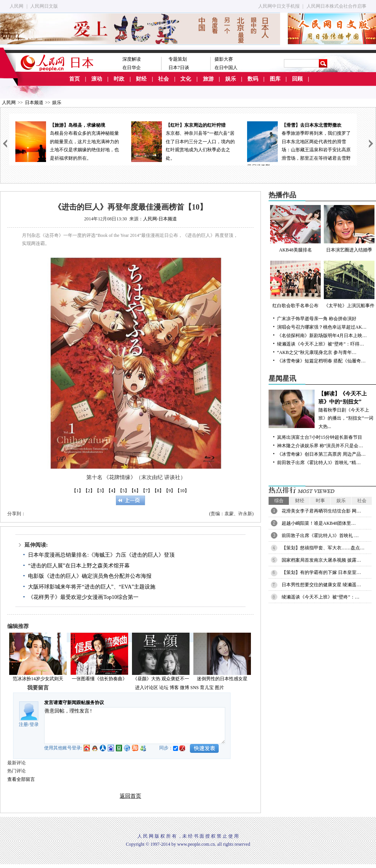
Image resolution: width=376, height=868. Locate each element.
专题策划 (178, 59)
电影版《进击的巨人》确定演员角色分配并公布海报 (90, 576)
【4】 (112, 491)
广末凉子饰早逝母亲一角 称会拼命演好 (317, 319)
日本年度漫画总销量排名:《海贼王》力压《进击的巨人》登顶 (101, 555)
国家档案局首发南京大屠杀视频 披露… (321, 560)
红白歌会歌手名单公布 (295, 284)
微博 (185, 688)
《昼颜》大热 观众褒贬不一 (161, 679)
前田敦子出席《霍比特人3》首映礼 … (320, 536)
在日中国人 (226, 68)
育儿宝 (207, 688)
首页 (74, 79)
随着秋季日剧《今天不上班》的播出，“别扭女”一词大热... (322, 409)
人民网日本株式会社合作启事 (336, 6)
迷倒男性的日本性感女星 (222, 679)
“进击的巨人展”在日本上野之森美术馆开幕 (79, 566)
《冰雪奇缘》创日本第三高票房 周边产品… (321, 454)
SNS (195, 688)
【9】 (170, 491)
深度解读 (132, 59)
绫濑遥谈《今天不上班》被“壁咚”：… (321, 597)
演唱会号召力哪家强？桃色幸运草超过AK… (322, 327)
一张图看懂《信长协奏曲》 (99, 679)
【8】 (158, 491)
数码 (253, 79)
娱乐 (231, 79)
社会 (163, 79)
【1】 (78, 491)
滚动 (97, 79)
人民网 (16, 6)
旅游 (208, 79)
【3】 (101, 491)
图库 (275, 79)
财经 (141, 79)
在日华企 (132, 68)
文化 (186, 79)
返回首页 (130, 796)
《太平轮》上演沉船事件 (349, 284)
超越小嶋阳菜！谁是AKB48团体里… (319, 523)
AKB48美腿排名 (295, 229)
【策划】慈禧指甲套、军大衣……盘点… (323, 548)
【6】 (135, 491)
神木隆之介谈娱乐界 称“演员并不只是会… (320, 446)
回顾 (297, 79)
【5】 (124, 491)
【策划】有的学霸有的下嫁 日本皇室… (321, 572)
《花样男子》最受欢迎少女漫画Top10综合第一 (83, 597)
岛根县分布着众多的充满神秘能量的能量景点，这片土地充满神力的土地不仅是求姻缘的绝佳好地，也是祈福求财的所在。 (67, 141)
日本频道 (34, 103)
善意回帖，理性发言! (135, 726)
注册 (23, 724)
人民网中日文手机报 (279, 6)
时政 (119, 79)
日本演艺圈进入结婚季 (349, 229)
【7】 (147, 491)
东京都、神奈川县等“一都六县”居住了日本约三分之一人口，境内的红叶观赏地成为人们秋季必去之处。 (183, 141)
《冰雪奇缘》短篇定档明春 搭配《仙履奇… (321, 361)
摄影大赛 (224, 59)
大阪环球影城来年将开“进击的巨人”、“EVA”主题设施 (92, 587)
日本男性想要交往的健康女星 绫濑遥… (321, 585)
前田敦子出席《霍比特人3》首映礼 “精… (319, 463)
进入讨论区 (147, 688)
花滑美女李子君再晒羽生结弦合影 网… (321, 511)
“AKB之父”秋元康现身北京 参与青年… (317, 352)
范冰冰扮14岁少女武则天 (38, 679)
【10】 (182, 491)
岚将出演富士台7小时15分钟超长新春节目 (320, 437)
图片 (219, 688)
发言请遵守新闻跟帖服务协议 (74, 703)
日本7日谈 (179, 68)
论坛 (164, 688)
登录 (34, 724)
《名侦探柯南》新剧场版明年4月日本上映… (322, 336)
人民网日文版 (44, 6)
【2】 (89, 491)
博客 (174, 688)
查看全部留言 (21, 779)
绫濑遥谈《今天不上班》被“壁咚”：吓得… (321, 344)
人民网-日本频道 (160, 219)
